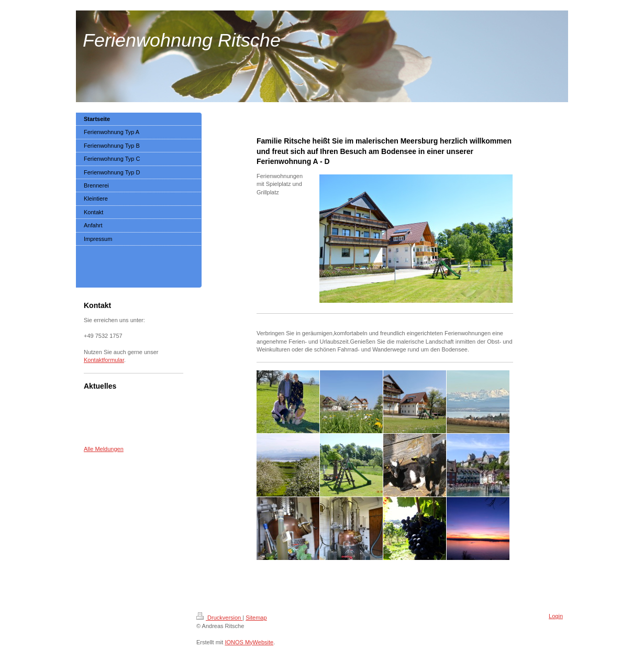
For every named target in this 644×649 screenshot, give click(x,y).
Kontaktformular (104, 360)
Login (556, 616)
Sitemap (256, 618)
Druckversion (219, 618)
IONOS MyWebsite (249, 642)
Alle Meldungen (104, 449)
